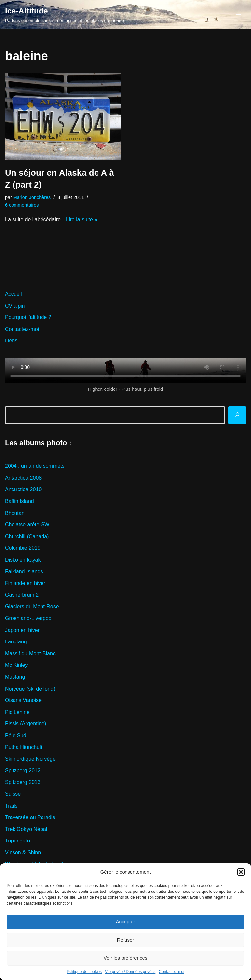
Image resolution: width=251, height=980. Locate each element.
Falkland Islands (24, 572)
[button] (241, 872)
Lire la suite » (82, 220)
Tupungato (17, 841)
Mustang (15, 677)
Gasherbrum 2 (22, 595)
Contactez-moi (171, 972)
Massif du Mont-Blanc (30, 653)
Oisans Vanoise (23, 700)
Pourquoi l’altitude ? (28, 317)
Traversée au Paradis (30, 817)
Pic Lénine (17, 712)
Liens (11, 341)
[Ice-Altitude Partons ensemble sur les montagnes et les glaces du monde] (64, 14)
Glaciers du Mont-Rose (32, 606)
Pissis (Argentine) (26, 724)
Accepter (125, 922)
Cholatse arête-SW (27, 525)
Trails (11, 806)
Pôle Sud (16, 735)
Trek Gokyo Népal (26, 829)
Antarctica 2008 (23, 478)
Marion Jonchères (32, 197)
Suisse (13, 794)
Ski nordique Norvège (30, 759)
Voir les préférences (126, 958)
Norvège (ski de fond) (30, 689)
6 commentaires (22, 205)
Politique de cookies (84, 972)
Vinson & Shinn (23, 853)
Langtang (16, 642)
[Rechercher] (237, 415)
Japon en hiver (22, 630)
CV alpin (15, 306)
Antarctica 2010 (23, 489)
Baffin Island (19, 501)
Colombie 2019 (23, 548)
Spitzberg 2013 (23, 782)
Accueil (14, 294)
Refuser (126, 940)
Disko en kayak (23, 560)
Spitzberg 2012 (23, 771)
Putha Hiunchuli (23, 747)
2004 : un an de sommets (35, 466)
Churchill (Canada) (27, 536)
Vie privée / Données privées (130, 972)
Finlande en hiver (25, 583)
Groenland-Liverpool (29, 618)
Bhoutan (15, 513)
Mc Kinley (16, 665)
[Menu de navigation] (238, 14)
